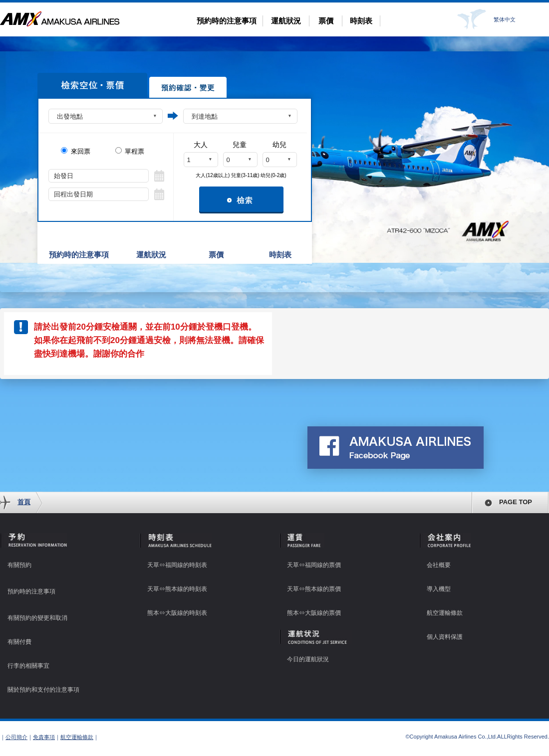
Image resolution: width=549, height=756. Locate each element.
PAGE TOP (516, 502)
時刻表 (361, 21)
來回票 (76, 151)
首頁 (24, 502)
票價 (326, 21)
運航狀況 (286, 21)
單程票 (130, 151)
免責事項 (44, 737)
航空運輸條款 (77, 737)
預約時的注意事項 (227, 21)
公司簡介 (16, 737)
